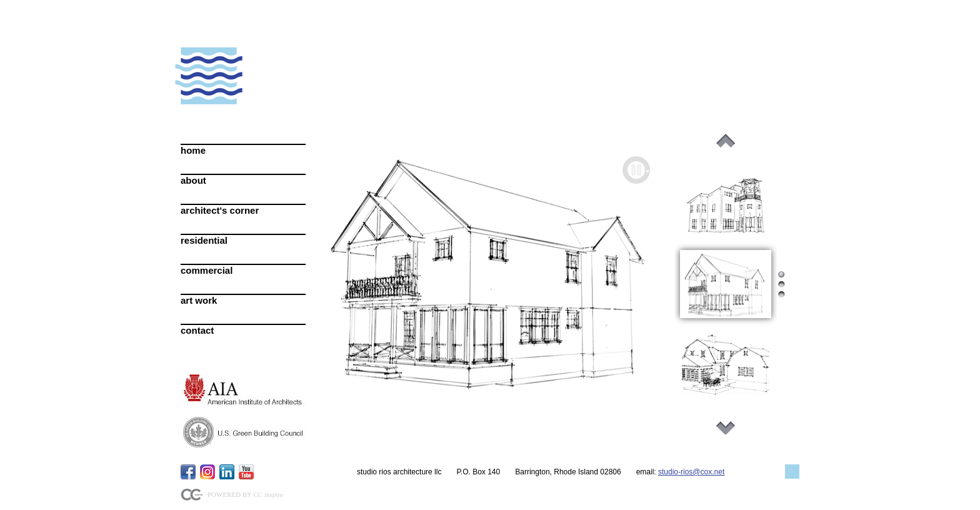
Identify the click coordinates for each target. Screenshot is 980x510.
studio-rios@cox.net (691, 472)
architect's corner (220, 210)
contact (197, 330)
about (193, 180)
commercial (207, 270)
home (193, 150)
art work (199, 300)
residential (204, 240)
